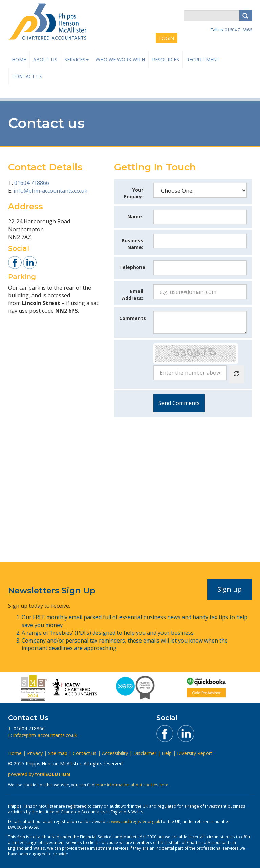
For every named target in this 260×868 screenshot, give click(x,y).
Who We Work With (120, 59)
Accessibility (115, 753)
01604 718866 (238, 30)
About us (45, 59)
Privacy (35, 753)
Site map (58, 753)
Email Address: (133, 295)
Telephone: (133, 267)
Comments (133, 318)
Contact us (27, 76)
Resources (166, 59)
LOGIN (167, 38)
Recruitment (203, 59)
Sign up (230, 589)
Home (19, 59)
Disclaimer (145, 753)
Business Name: (132, 244)
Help (167, 753)
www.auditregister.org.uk (136, 821)
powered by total (39, 774)
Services (77, 59)
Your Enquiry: (134, 193)
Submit (179, 403)
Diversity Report (195, 753)
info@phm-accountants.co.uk (50, 191)
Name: (135, 216)
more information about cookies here (132, 785)
